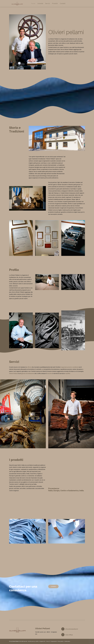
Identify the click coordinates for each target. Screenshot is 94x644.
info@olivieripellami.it (72, 629)
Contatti (65, 5)
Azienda (42, 5)
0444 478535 (69, 635)
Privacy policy (61, 641)
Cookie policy (67, 641)
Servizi (50, 5)
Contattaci (53, 588)
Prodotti (57, 5)
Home (35, 5)
